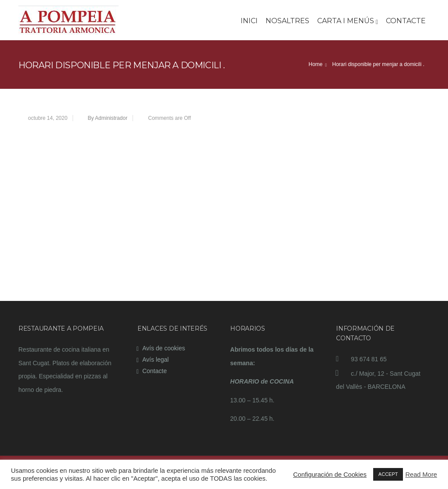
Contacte (406, 21)
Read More (421, 475)
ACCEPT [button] (388, 474)
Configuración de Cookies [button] (330, 475)
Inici (249, 21)
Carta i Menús (348, 21)
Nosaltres (287, 21)
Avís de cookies (164, 348)
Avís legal (155, 360)
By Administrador (107, 118)
